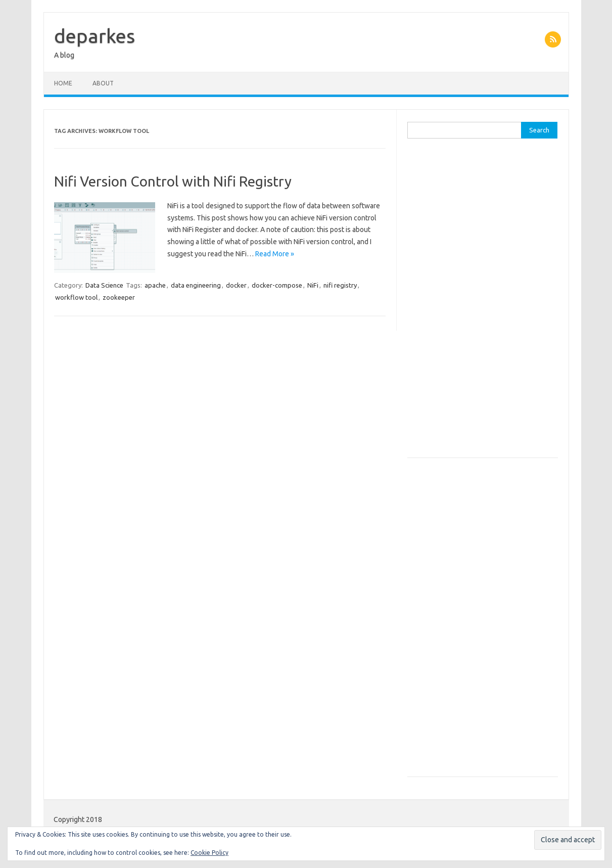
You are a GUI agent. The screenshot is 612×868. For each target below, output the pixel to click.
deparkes (95, 36)
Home (63, 83)
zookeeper (119, 297)
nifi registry (340, 285)
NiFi (313, 285)
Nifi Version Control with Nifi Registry (173, 181)
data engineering (196, 285)
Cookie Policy (209, 853)
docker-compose (277, 285)
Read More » (275, 254)
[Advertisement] (483, 303)
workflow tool (76, 297)
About (103, 83)
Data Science (104, 285)
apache (155, 285)
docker (236, 285)
